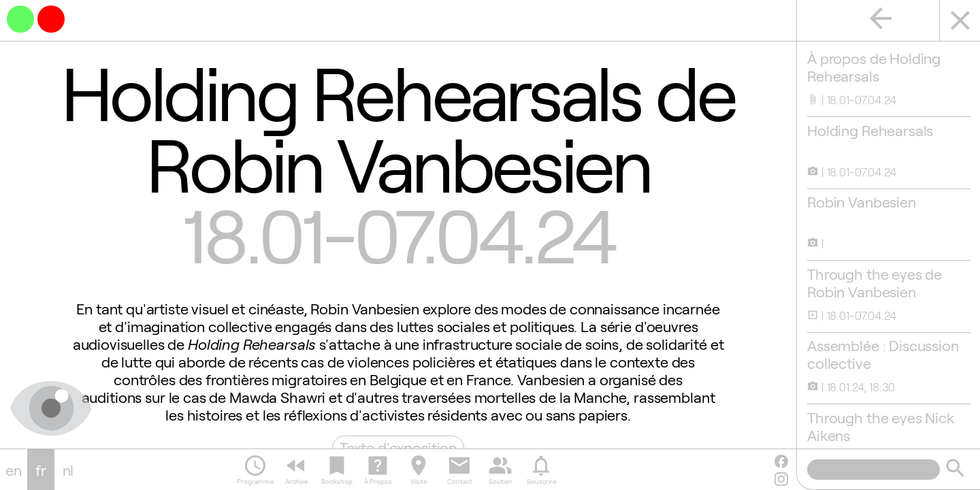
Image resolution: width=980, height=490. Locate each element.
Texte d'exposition (397, 447)
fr (41, 470)
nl (68, 470)
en (14, 470)
